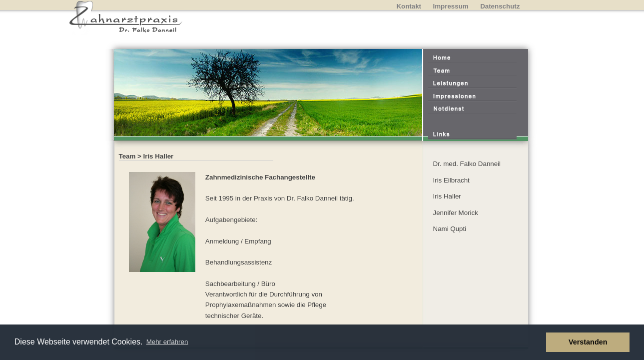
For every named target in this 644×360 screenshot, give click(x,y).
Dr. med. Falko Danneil (467, 164)
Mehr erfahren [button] (167, 342)
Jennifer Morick (456, 213)
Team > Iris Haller (146, 156)
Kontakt (409, 6)
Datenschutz (500, 6)
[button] (536, 342)
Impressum (451, 6)
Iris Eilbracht (451, 180)
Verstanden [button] (588, 342)
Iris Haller (447, 196)
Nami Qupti (450, 229)
